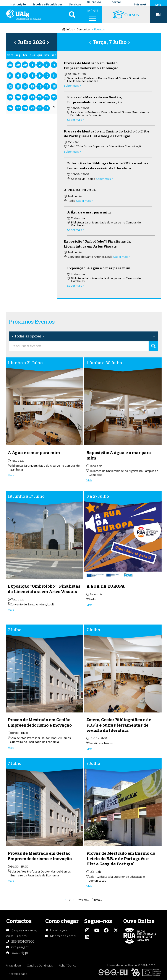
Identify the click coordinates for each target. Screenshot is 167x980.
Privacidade (13, 965)
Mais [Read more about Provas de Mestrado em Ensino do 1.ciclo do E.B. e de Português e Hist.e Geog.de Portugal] (89, 887)
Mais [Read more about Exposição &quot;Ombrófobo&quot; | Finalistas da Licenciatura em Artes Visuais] (11, 610)
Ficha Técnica (68, 965)
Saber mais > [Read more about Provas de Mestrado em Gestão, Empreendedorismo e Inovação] (73, 86)
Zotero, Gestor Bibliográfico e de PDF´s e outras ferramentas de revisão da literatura (119, 725)
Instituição (18, 4)
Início (70, 30)
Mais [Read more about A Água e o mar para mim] (11, 476)
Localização (58, 930)
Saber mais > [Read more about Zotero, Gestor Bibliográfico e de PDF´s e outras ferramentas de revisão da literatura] (105, 179)
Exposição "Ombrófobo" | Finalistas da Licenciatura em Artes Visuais (44, 589)
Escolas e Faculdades (48, 4)
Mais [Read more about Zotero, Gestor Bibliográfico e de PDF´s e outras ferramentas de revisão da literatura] (89, 749)
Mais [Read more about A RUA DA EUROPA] (89, 605)
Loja (158, 5)
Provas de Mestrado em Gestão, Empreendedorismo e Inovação (40, 723)
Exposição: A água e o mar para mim (99, 269)
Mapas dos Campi (63, 936)
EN (158, 17)
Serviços (75, 4)
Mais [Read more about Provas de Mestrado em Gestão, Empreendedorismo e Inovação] (11, 748)
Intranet (140, 4)
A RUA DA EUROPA (80, 191)
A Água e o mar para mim (89, 213)
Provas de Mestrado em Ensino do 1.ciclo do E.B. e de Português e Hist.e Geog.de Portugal (121, 859)
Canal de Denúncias (40, 965)
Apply (153, 346)
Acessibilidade (18, 974)
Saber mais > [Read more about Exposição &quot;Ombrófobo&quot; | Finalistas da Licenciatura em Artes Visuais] (122, 257)
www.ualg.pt (20, 953)
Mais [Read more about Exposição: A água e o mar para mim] (89, 481)
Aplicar (72, 17)
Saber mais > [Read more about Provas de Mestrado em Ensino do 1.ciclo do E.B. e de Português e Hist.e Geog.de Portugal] (73, 152)
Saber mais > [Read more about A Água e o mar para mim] (76, 230)
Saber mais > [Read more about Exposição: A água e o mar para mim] (76, 286)
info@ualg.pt (20, 947)
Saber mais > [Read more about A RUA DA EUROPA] (85, 201)
